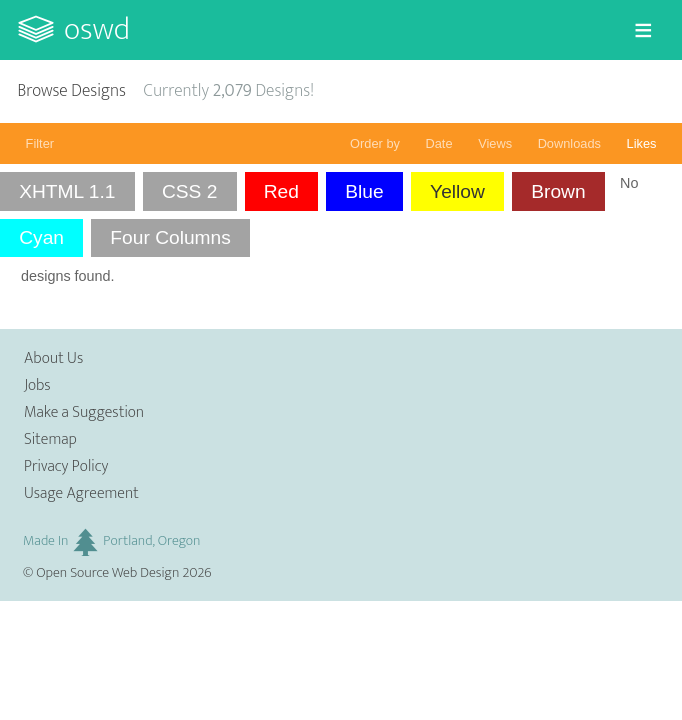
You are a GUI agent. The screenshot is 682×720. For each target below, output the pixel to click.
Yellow (457, 191)
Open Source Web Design (107, 573)
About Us (53, 358)
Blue (364, 191)
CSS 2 (189, 191)
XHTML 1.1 (67, 191)
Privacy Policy (66, 466)
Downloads (569, 143)
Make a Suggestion (84, 412)
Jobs (37, 385)
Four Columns (170, 237)
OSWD (97, 29)
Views (495, 143)
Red (281, 191)
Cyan (41, 237)
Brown (558, 191)
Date (439, 143)
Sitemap (50, 439)
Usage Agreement (81, 493)
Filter (40, 143)
